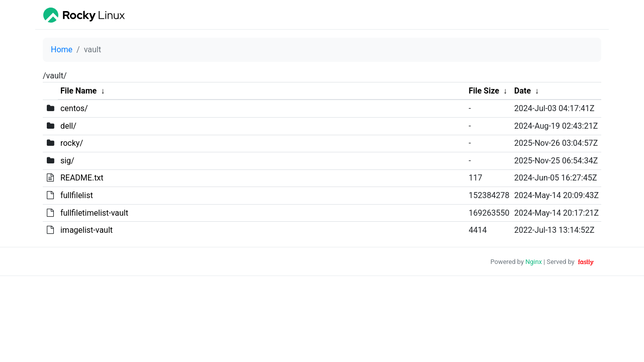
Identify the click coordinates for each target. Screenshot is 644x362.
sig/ (67, 161)
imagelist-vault (87, 230)
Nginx (534, 262)
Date (522, 91)
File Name (78, 91)
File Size (484, 91)
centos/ (74, 108)
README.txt (82, 178)
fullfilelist (77, 195)
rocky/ (72, 143)
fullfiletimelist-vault (94, 213)
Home (62, 50)
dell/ (68, 126)
